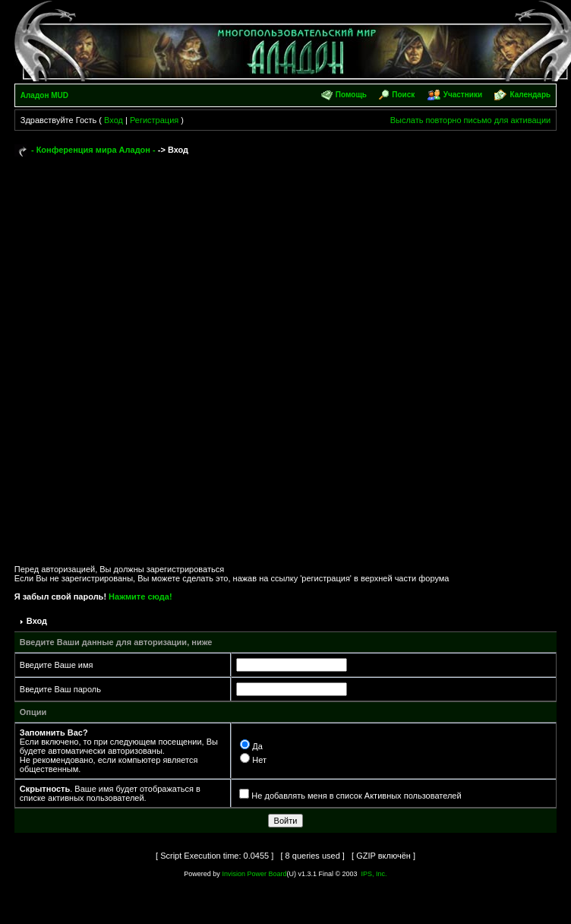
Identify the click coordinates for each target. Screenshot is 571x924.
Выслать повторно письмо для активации (471, 120)
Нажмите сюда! (140, 596)
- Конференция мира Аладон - (93, 150)
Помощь (351, 95)
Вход (114, 120)
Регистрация (154, 120)
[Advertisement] (190, 354)
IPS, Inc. (374, 874)
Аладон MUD (44, 95)
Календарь (530, 95)
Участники (463, 95)
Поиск (403, 95)
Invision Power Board (254, 874)
